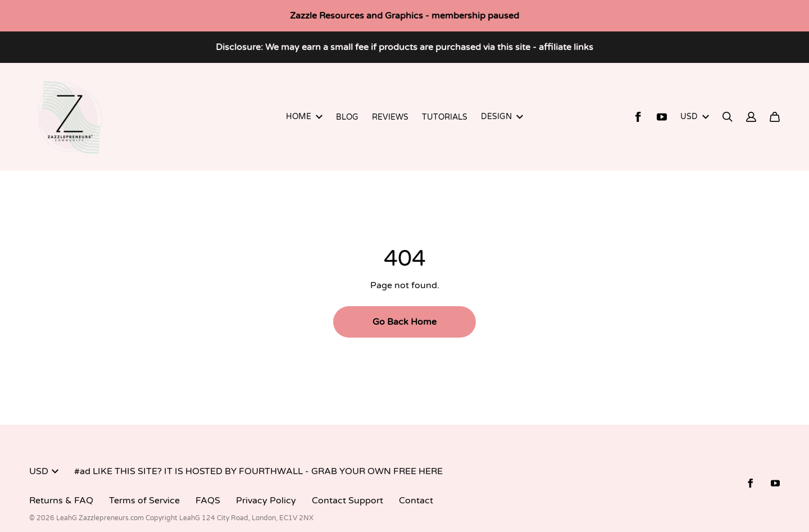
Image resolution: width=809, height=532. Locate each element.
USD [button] (695, 117)
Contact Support (347, 501)
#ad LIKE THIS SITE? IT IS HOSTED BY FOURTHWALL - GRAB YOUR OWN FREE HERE (258, 471)
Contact (416, 501)
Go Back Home (404, 322)
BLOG (347, 117)
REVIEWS (390, 117)
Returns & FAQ (61, 501)
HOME (304, 117)
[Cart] (775, 117)
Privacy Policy (266, 501)
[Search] (728, 117)
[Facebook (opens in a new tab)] (638, 117)
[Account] (751, 117)
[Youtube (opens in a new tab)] (662, 117)
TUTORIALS (445, 117)
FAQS (208, 501)
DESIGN (502, 117)
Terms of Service (144, 501)
